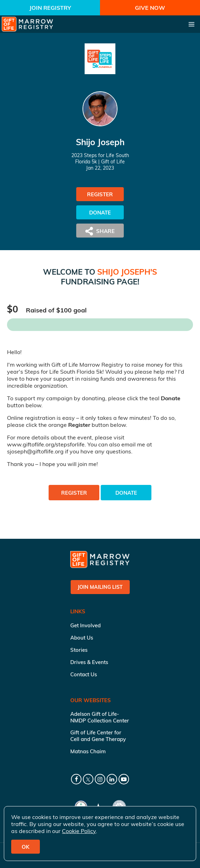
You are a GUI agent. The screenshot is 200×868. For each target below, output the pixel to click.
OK (26, 847)
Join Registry (50, 8)
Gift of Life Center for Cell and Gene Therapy (98, 736)
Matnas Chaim (88, 751)
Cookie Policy (79, 831)
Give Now (150, 8)
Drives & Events (89, 662)
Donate (100, 213)
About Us (82, 638)
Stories (79, 650)
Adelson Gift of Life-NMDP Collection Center (100, 717)
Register (100, 194)
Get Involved (85, 625)
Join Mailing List (100, 587)
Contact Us (84, 674)
